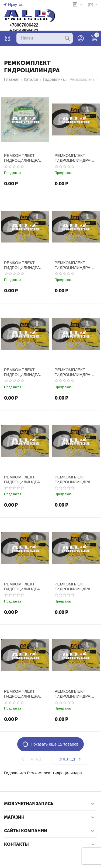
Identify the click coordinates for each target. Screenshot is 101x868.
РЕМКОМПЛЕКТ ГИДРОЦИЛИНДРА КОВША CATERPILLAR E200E (24, 694)
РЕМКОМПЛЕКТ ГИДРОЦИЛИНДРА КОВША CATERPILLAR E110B (24, 372)
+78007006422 (24, 25)
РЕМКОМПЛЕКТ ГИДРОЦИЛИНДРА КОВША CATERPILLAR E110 (74, 265)
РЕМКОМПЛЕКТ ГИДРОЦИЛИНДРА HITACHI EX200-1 (22, 158)
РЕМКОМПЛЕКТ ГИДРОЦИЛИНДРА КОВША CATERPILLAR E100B (24, 265)
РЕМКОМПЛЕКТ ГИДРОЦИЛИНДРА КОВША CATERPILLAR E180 (74, 480)
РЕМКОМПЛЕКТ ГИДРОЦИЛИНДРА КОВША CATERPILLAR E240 (74, 694)
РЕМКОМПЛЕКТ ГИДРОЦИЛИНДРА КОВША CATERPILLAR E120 (74, 372)
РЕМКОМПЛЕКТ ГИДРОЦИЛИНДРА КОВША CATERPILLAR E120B (24, 480)
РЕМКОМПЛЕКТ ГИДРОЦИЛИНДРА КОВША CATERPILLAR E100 (74, 158)
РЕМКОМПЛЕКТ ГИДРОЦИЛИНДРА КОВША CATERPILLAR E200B (75, 587)
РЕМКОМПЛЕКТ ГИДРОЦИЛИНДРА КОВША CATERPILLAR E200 (23, 587)
